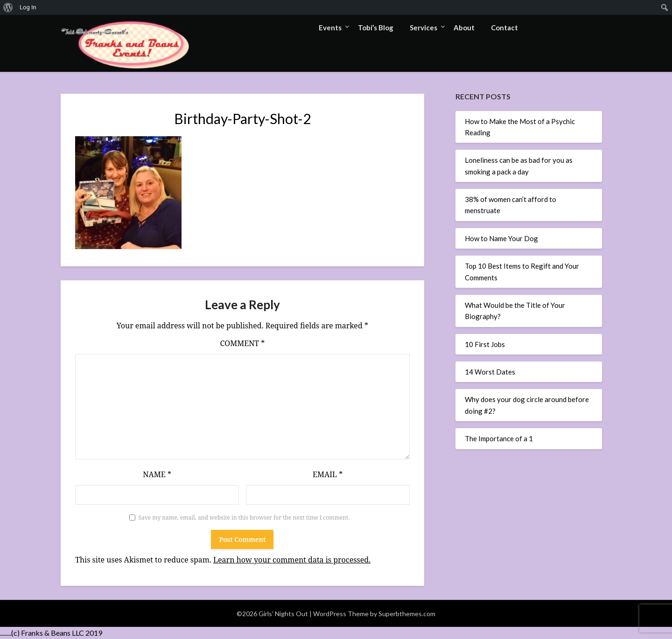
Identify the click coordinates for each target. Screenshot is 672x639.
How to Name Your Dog (501, 238)
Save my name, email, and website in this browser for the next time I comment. (244, 517)
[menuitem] (8, 7)
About (464, 28)
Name (157, 474)
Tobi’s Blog (376, 28)
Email (328, 474)
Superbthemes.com (407, 614)
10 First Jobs (485, 344)
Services (423, 28)
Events (330, 28)
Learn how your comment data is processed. (292, 560)
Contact (504, 28)
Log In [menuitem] (28, 7)
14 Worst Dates (490, 372)
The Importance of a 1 (499, 438)
